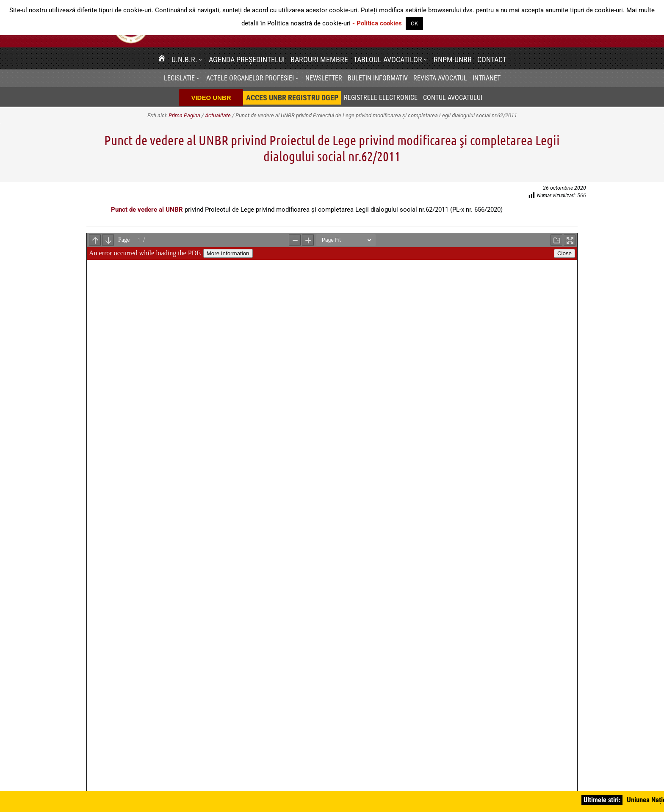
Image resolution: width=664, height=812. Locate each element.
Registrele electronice (381, 98)
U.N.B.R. (184, 59)
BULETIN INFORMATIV (378, 78)
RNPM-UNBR (453, 59)
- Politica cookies (377, 23)
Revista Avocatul (440, 78)
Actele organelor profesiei (250, 78)
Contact (492, 59)
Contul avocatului (453, 98)
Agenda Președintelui (247, 59)
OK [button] (414, 23)
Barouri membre (319, 59)
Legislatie (179, 78)
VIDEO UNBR (211, 98)
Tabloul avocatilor (388, 59)
